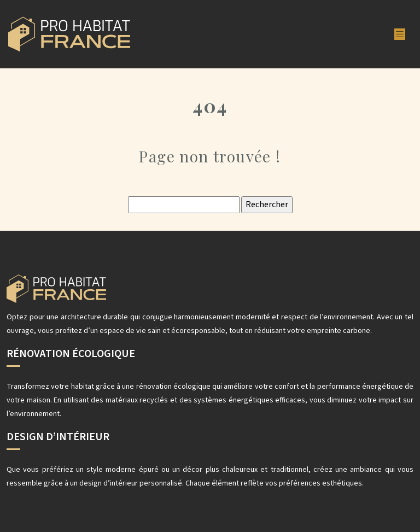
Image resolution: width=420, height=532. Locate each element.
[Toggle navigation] (400, 34)
